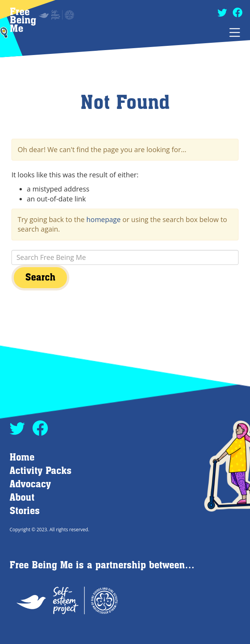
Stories (25, 511)
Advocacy (30, 484)
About (22, 498)
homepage (104, 219)
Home (22, 458)
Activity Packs (41, 471)
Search (40, 278)
